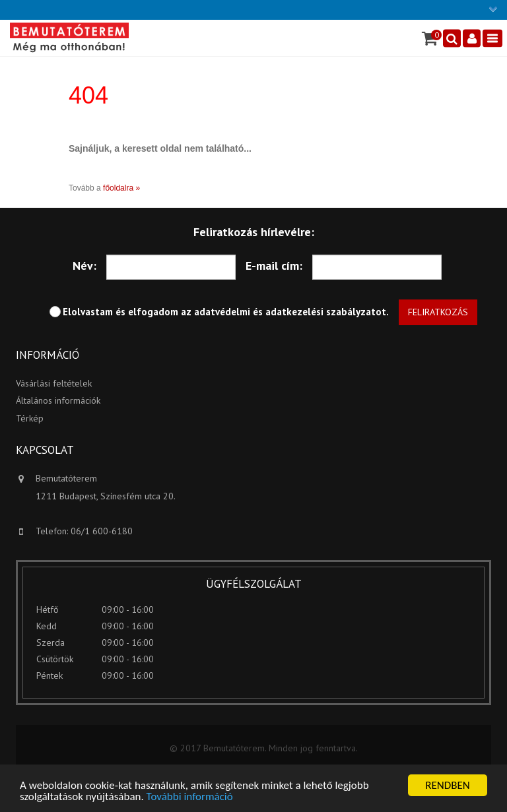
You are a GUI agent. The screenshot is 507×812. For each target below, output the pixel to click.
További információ (190, 797)
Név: (84, 265)
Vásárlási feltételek (54, 383)
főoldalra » (121, 188)
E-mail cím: (274, 265)
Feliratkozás (438, 312)
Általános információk (58, 400)
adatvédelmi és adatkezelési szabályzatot (290, 312)
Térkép (30, 418)
